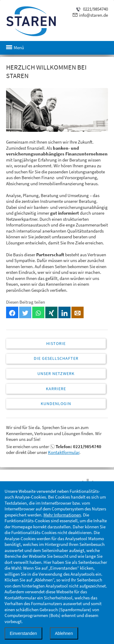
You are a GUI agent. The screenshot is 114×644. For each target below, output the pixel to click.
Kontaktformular (64, 452)
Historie (56, 343)
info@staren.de (93, 15)
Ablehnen (64, 633)
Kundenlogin (56, 404)
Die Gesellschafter (56, 358)
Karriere (56, 389)
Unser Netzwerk (56, 373)
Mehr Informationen (62, 515)
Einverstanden (23, 633)
